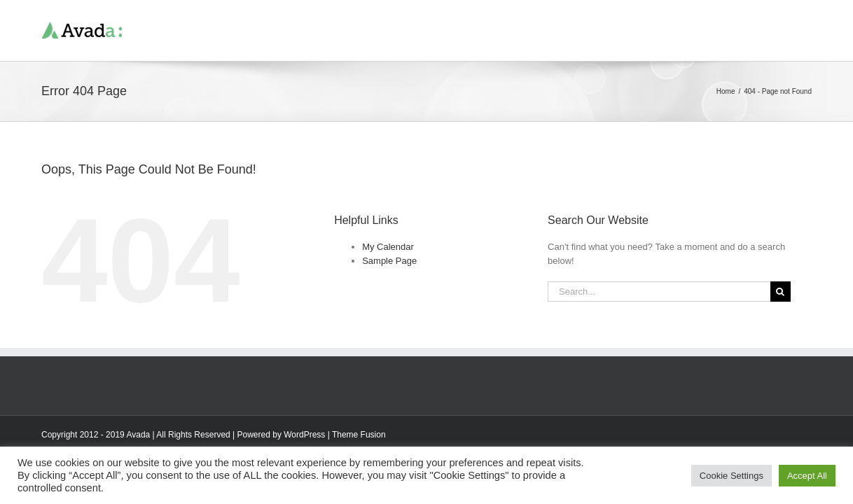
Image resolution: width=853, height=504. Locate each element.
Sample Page (389, 261)
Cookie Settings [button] (731, 476)
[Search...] (659, 292)
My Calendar (388, 247)
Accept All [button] (807, 476)
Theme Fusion (359, 435)
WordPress (304, 435)
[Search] (781, 292)
